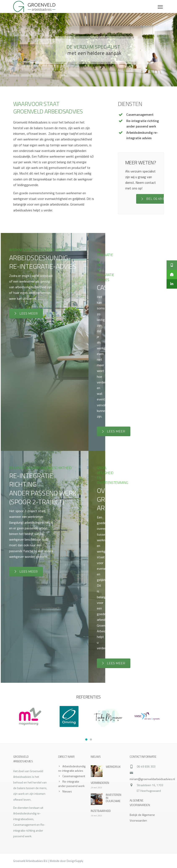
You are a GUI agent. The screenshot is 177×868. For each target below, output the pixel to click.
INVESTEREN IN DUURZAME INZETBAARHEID (106, 803)
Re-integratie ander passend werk (71, 784)
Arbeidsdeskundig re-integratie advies (72, 768)
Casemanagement (74, 776)
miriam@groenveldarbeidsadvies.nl (152, 779)
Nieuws (67, 791)
